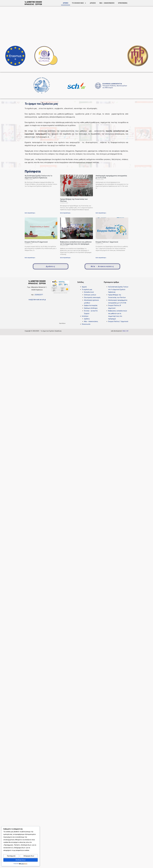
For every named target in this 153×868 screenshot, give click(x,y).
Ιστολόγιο (85, 316)
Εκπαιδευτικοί (89, 292)
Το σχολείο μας (79, 3)
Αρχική (66, 3)
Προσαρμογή (11, 856)
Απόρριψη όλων (29, 856)
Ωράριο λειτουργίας (91, 305)
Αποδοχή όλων (21, 860)
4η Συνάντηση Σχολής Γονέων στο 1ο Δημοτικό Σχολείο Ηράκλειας (38, 177)
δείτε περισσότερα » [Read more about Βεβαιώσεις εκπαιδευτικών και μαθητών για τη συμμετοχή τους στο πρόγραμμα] (65, 258)
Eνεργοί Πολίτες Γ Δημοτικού (107, 242)
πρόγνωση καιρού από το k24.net (60, 293)
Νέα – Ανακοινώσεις (107, 3)
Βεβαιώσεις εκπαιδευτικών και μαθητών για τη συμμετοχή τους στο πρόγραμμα (76, 243)
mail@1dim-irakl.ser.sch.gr (37, 300)
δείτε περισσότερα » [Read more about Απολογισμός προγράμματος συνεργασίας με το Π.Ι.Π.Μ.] (101, 213)
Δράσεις (93, 3)
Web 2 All (125, 331)
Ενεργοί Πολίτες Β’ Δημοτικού (36, 242)
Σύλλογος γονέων (90, 295)
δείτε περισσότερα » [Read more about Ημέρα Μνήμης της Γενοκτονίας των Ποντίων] (65, 213)
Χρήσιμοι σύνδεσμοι (91, 308)
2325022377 (39, 295)
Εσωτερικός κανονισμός (92, 297)
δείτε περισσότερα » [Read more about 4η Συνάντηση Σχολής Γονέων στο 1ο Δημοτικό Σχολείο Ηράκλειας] (30, 213)
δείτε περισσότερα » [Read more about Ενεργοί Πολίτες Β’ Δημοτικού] (30, 258)
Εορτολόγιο (62, 323)
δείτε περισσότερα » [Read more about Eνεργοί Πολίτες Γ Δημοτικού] (101, 258)
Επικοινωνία (123, 3)
